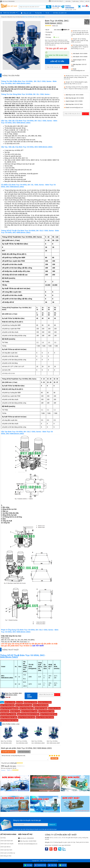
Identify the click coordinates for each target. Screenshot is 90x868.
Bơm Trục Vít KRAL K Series (29, 711)
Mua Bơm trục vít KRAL (45, 702)
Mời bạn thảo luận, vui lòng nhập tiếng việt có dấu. (25, 757)
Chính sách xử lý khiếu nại (8, 853)
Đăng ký (52, 825)
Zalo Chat (52, 865)
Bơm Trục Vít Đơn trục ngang (24, 705)
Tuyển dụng (75, 1)
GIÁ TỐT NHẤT (38, 646)
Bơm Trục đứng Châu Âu (26, 708)
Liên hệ (87, 1)
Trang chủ (4, 17)
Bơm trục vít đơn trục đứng (41, 705)
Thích (8, 770)
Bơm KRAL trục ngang (41, 708)
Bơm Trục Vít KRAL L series (46, 711)
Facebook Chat (40, 865)
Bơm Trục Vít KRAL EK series (49, 714)
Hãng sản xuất (26, 13)
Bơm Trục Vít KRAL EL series (9, 717)
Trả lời (3, 770)
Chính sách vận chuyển (7, 844)
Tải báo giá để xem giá (56, 48)
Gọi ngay (28, 865)
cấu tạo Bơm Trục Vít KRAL (8, 714)
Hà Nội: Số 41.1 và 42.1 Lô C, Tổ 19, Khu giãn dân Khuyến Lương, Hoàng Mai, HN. (80, 33)
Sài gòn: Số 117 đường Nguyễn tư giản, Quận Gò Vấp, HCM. (80, 40)
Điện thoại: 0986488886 (7, 1)
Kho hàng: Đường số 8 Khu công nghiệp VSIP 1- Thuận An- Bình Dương (80, 47)
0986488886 (30, 838)
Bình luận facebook (24, 752)
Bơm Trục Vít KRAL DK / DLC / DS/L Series (34, 17)
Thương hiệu (38, 13)
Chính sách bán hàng (56, 1)
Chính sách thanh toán (7, 841)
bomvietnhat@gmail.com (78, 71)
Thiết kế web (46, 861)
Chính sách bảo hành (6, 850)
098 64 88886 (84, 54)
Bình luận (55, 26)
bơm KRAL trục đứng (54, 708)
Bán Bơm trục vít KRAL (30, 702)
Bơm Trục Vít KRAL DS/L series (45, 717)
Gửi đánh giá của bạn (8, 752)
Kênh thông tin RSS (6, 856)
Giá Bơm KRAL (5, 711)
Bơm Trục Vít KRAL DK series (26, 717)
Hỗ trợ (82, 1)
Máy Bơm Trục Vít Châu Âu (15, 17)
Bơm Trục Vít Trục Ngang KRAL (9, 708)
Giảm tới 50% (56, 7)
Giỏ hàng (85, 6)
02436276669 (32, 841)
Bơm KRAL (19, 702)
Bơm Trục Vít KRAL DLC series (9, 720)
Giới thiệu (68, 1)
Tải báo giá (65, 30)
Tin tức (47, 13)
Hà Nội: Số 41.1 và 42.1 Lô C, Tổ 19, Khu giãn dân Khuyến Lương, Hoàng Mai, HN (76, 77)
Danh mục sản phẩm (9, 13)
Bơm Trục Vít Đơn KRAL (7, 705)
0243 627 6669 (78, 104)
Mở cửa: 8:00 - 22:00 (71, 8)
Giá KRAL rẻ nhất (15, 711)
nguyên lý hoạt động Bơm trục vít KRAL (28, 714)
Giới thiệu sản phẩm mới (60, 13)
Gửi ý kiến (54, 758)
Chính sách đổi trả (5, 847)
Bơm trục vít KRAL (10, 702)
